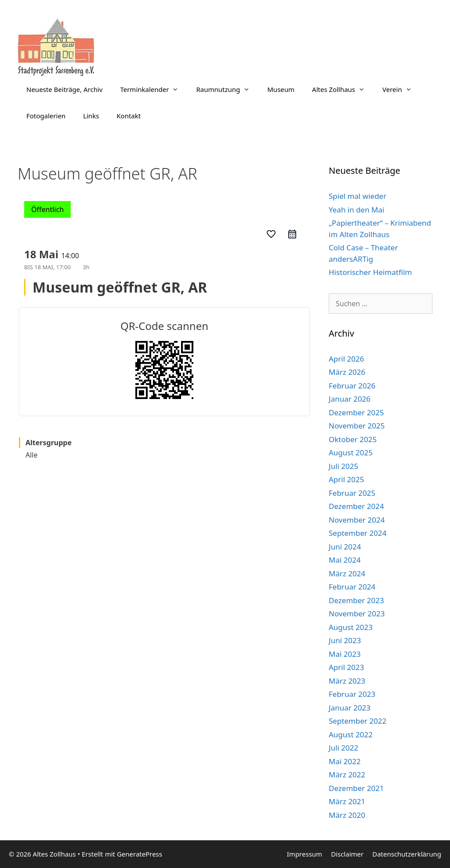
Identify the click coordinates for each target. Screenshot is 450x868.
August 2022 (351, 734)
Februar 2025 (352, 493)
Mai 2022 (345, 761)
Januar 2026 (350, 399)
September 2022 (357, 721)
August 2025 (351, 452)
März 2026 (347, 372)
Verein (401, 89)
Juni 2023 (345, 640)
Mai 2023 (345, 654)
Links (91, 116)
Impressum (305, 854)
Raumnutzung (227, 89)
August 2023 (351, 627)
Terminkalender (154, 89)
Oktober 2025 (353, 439)
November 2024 (357, 520)
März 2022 (347, 775)
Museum (281, 89)
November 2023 (357, 613)
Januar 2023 (350, 708)
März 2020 (347, 815)
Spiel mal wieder (357, 196)
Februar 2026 (352, 386)
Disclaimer (347, 854)
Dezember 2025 (356, 412)
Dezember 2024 (356, 506)
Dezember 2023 (356, 600)
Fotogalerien (46, 116)
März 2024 (347, 573)
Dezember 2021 (356, 788)
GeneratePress (140, 854)
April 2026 (346, 359)
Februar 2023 (352, 694)
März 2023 (347, 681)
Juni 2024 (345, 547)
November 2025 (357, 426)
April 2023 (346, 667)
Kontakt (129, 116)
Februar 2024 (352, 587)
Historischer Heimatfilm (370, 272)
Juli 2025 (343, 466)
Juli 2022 (343, 748)
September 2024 (357, 533)
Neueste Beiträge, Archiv (64, 89)
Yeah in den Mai (356, 210)
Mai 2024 (345, 560)
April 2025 (346, 479)
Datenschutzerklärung (407, 854)
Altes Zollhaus (343, 89)
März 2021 (347, 801)
